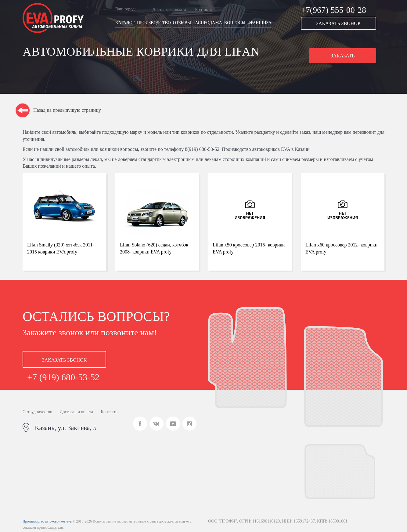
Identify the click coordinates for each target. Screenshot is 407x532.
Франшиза (259, 23)
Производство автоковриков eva (47, 521)
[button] (343, 23)
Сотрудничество (37, 412)
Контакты (204, 10)
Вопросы (235, 23)
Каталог (125, 23)
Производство (154, 23)
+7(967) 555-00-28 (333, 10)
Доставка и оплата (169, 10)
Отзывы (182, 23)
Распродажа (208, 23)
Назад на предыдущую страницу (67, 110)
